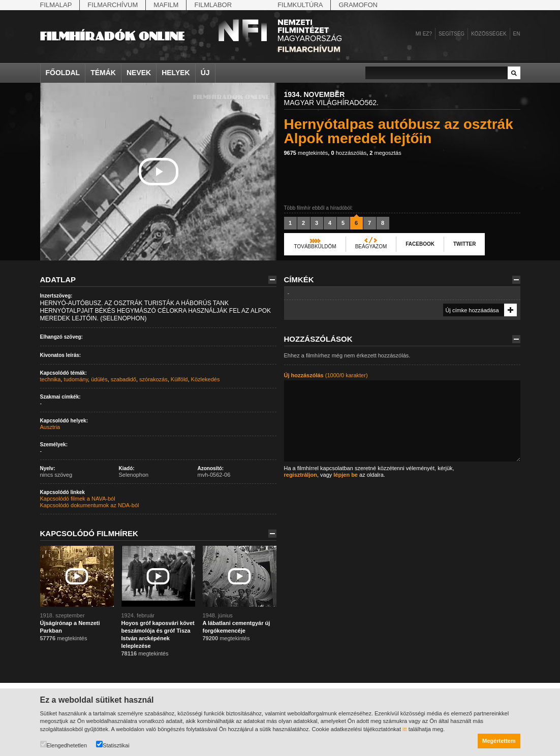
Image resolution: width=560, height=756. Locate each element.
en (517, 34)
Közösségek (489, 34)
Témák (103, 73)
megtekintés (306, 153)
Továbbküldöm (315, 246)
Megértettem (499, 741)
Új (205, 73)
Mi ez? (424, 34)
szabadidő (123, 379)
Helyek (176, 73)
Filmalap (56, 5)
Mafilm (166, 5)
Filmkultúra (300, 5)
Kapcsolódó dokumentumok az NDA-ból (90, 505)
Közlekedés (206, 379)
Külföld (179, 379)
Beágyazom (371, 246)
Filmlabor (213, 5)
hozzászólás (349, 153)
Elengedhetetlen (64, 745)
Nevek (139, 73)
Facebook (420, 244)
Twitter (464, 244)
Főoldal (63, 73)
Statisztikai (113, 745)
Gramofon (358, 5)
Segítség (452, 34)
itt (405, 729)
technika (51, 379)
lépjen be (346, 475)
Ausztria (50, 427)
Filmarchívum (113, 5)
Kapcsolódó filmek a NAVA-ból (78, 499)
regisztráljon (301, 475)
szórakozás (153, 379)
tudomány (76, 379)
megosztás (385, 153)
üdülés (99, 379)
